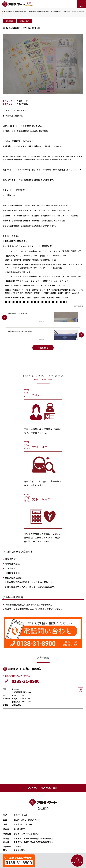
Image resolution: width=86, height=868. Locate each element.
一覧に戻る (43, 348)
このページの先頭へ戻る (42, 788)
